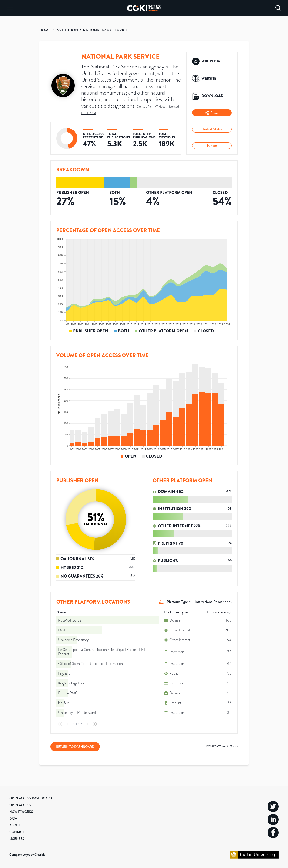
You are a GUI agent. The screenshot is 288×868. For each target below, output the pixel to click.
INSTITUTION (67, 30)
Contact (17, 832)
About (15, 825)
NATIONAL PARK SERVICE (105, 30)
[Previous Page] (67, 724)
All (161, 602)
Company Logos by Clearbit (27, 854)
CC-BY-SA (89, 113)
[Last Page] (95, 724)
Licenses (17, 839)
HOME (45, 30)
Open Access (20, 805)
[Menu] (10, 8)
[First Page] (60, 724)
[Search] (278, 8)
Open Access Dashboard (31, 798)
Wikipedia (161, 107)
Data (13, 818)
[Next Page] (88, 724)
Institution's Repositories (213, 602)
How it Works (21, 812)
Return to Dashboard (75, 747)
